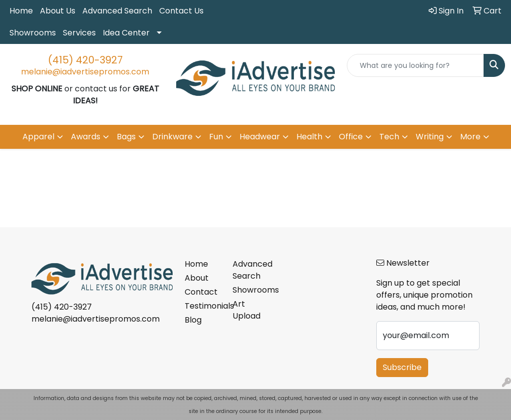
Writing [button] (430, 137)
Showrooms (33, 33)
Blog (193, 320)
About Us (58, 11)
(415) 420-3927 (85, 60)
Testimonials (203, 306)
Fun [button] (216, 137)
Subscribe (402, 367)
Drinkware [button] (172, 137)
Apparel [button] (38, 137)
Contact (201, 292)
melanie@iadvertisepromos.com (85, 72)
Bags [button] (126, 137)
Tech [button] (389, 137)
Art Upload (247, 310)
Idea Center (126, 33)
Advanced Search (117, 11)
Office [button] (351, 137)
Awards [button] (86, 137)
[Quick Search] (415, 65)
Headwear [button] (260, 137)
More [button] (470, 137)
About (197, 278)
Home (21, 11)
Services (79, 33)
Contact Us (181, 11)
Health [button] (309, 137)
